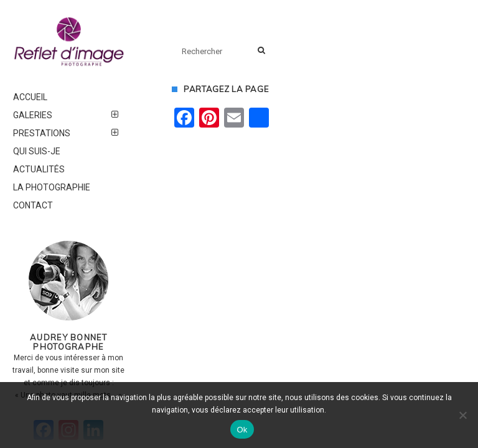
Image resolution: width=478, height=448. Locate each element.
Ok (242, 430)
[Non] (462, 415)
